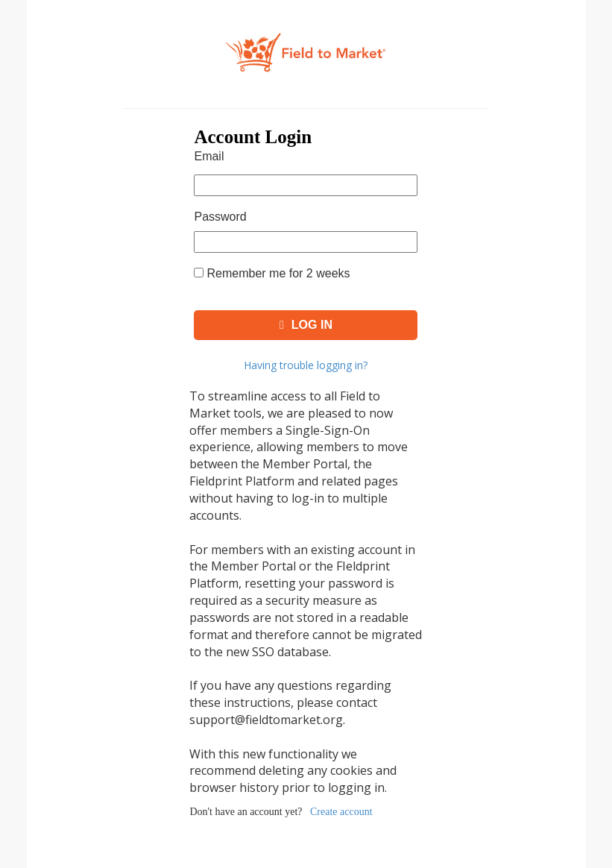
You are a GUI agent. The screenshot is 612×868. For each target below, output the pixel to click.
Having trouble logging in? (306, 365)
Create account (341, 812)
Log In (306, 325)
